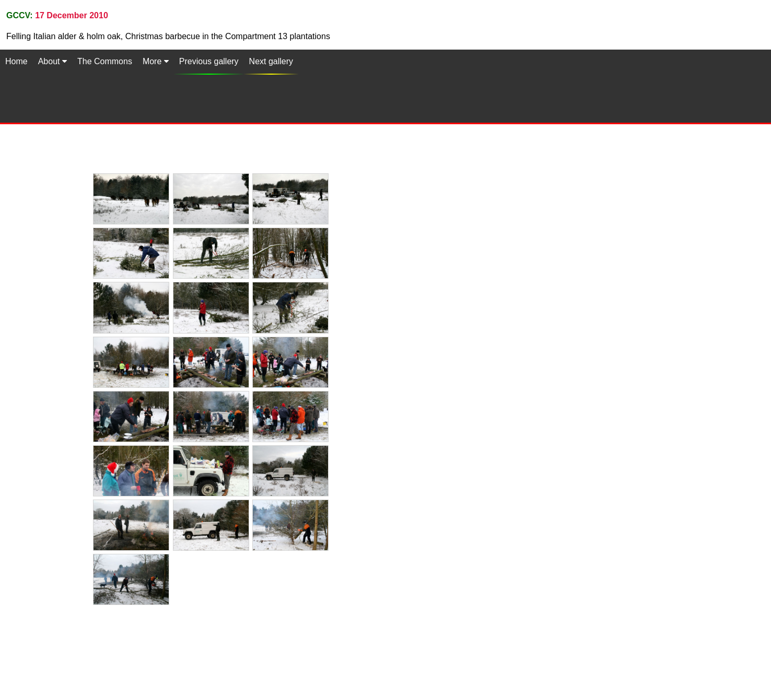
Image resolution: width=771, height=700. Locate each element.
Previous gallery (209, 61)
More (156, 61)
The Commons (105, 61)
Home (16, 61)
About (52, 61)
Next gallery (271, 61)
